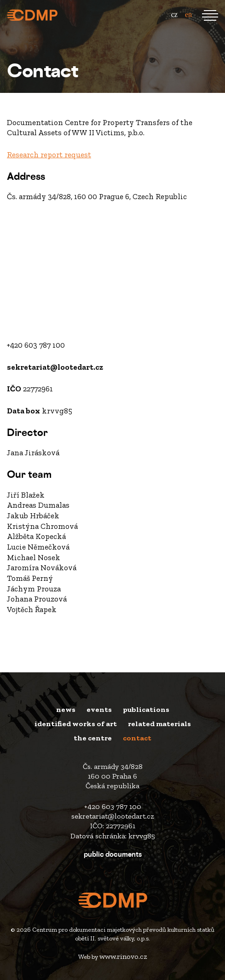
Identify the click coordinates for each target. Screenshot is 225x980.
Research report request (49, 155)
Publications (146, 709)
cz (174, 14)
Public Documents (113, 855)
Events (99, 709)
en (188, 14)
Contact (137, 738)
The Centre (93, 738)
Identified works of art (76, 724)
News (66, 709)
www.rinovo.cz (123, 956)
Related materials (159, 724)
